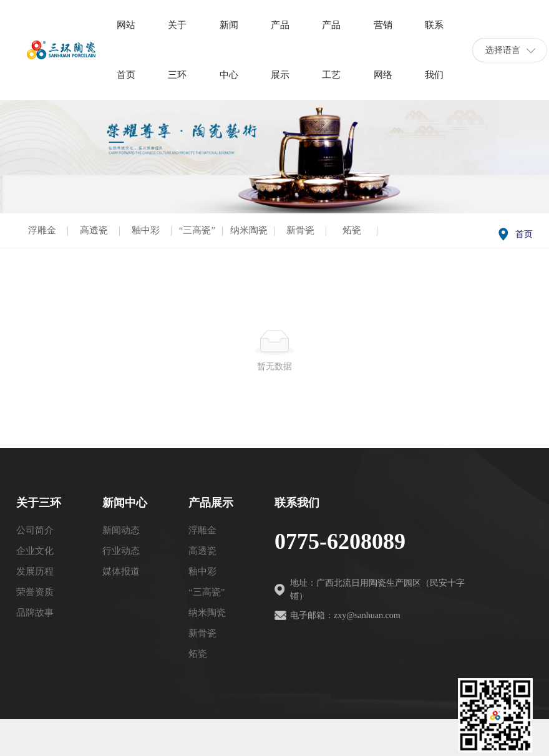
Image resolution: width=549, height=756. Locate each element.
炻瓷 (352, 230)
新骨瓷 (300, 230)
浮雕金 (42, 230)
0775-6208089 (340, 541)
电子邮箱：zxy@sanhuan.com (345, 615)
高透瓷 (94, 230)
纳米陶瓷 (249, 230)
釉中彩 (146, 230)
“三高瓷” (197, 230)
